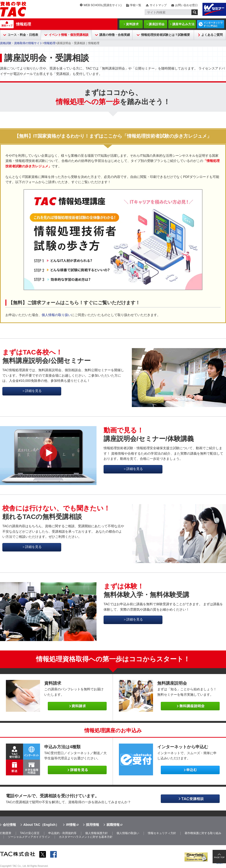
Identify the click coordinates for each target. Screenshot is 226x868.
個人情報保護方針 (97, 833)
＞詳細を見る (32, 391)
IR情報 (71, 825)
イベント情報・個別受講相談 (69, 35)
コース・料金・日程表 (23, 35)
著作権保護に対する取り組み (203, 833)
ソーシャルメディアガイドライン (29, 837)
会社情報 (9, 825)
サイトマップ (158, 5)
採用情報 (93, 825)
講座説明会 (157, 24)
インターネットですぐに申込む (213, 24)
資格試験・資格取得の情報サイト (21, 43)
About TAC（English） (41, 825)
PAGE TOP (219, 857)
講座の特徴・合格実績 (115, 35)
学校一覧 (136, 5)
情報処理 (24, 24)
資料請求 (132, 24)
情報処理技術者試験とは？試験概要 (165, 35)
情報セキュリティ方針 (162, 833)
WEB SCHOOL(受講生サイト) (103, 5)
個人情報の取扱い (128, 833)
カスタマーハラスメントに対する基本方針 (86, 837)
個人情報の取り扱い (56, 315)
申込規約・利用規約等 (62, 833)
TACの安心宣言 (30, 833)
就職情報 (113, 825)
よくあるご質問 (212, 35)
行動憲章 (6, 833)
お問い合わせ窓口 (186, 5)
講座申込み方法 (184, 24)
